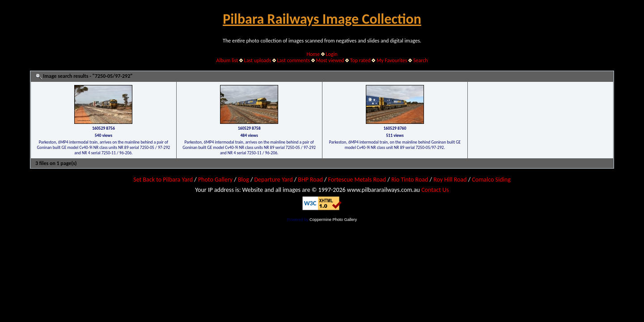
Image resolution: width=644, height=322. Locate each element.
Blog (244, 180)
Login (331, 54)
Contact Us (435, 190)
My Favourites (392, 60)
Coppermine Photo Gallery (333, 220)
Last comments (294, 60)
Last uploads (258, 60)
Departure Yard (273, 180)
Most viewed (330, 60)
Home (313, 54)
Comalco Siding (491, 180)
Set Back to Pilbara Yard (163, 180)
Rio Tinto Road (410, 180)
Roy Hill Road (450, 180)
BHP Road (310, 180)
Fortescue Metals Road (357, 180)
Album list (227, 60)
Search (421, 60)
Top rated (360, 60)
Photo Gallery (215, 180)
